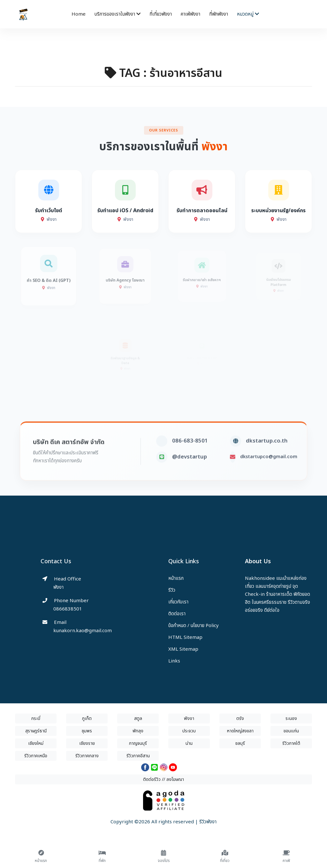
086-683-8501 (190, 453)
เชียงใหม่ (36, 743)
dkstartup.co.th (267, 453)
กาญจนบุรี (138, 743)
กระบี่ (36, 718)
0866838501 (68, 609)
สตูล (138, 718)
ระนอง (291, 718)
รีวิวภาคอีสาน (138, 756)
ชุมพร (87, 731)
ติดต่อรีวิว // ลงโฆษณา (163, 779)
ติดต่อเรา (177, 614)
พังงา (189, 718)
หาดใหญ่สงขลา (240, 731)
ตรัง (240, 718)
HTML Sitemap (185, 637)
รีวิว (172, 590)
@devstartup (190, 469)
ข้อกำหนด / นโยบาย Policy (194, 626)
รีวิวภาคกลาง (87, 756)
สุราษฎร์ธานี (36, 731)
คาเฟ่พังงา (190, 14)
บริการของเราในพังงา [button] (118, 14)
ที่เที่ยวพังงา (161, 14)
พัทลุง (138, 731)
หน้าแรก (176, 578)
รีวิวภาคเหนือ (36, 756)
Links (174, 661)
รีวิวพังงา (208, 822)
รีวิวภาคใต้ (291, 743)
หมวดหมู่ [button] (248, 14)
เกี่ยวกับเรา (178, 602)
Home (79, 14)
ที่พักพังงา (219, 14)
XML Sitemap (183, 649)
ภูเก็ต (87, 718)
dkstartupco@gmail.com (269, 469)
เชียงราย (87, 743)
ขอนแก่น (291, 731)
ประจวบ (189, 731)
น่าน (189, 743)
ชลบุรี (240, 743)
